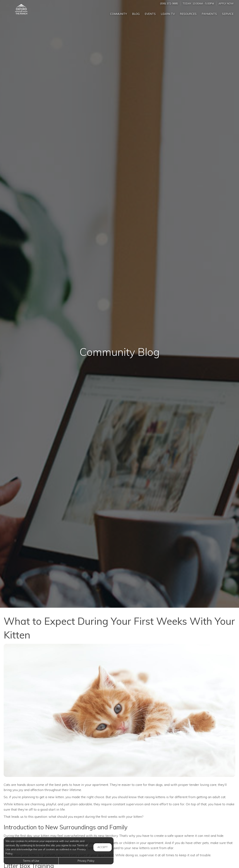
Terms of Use (31, 861)
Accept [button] (103, 847)
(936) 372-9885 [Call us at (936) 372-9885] (169, 3)
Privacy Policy (86, 861)
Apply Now (226, 3)
